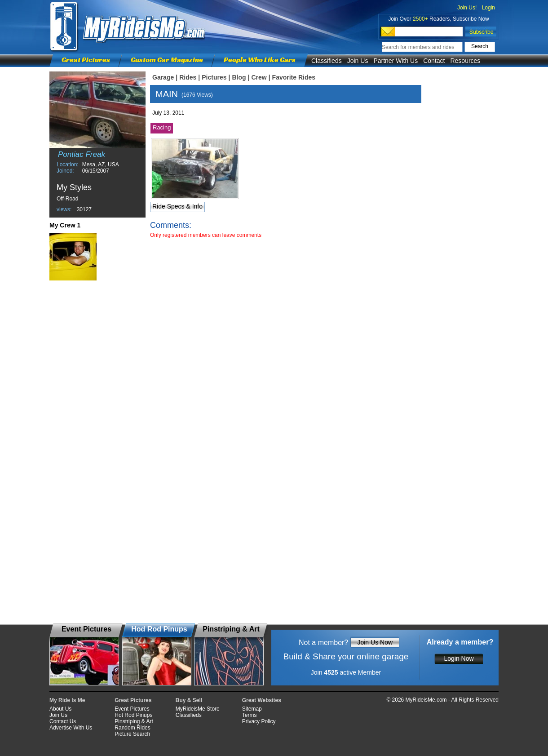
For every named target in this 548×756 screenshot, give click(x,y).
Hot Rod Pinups (133, 715)
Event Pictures (132, 709)
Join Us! (467, 8)
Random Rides (132, 728)
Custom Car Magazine (167, 60)
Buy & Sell (189, 700)
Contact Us (63, 721)
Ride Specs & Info (177, 206)
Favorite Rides (294, 77)
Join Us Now (375, 642)
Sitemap (252, 709)
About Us (60, 709)
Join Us (358, 61)
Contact (434, 61)
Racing (162, 127)
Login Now (459, 658)
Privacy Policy (259, 721)
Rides (188, 77)
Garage (163, 77)
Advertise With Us (71, 728)
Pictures (214, 77)
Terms (250, 715)
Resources (465, 61)
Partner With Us (396, 61)
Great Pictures (86, 60)
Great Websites (262, 700)
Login (488, 8)
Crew (259, 77)
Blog (239, 77)
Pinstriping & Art (134, 721)
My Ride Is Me (67, 700)
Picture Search (132, 734)
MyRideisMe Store (198, 709)
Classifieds (327, 61)
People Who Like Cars (260, 60)
